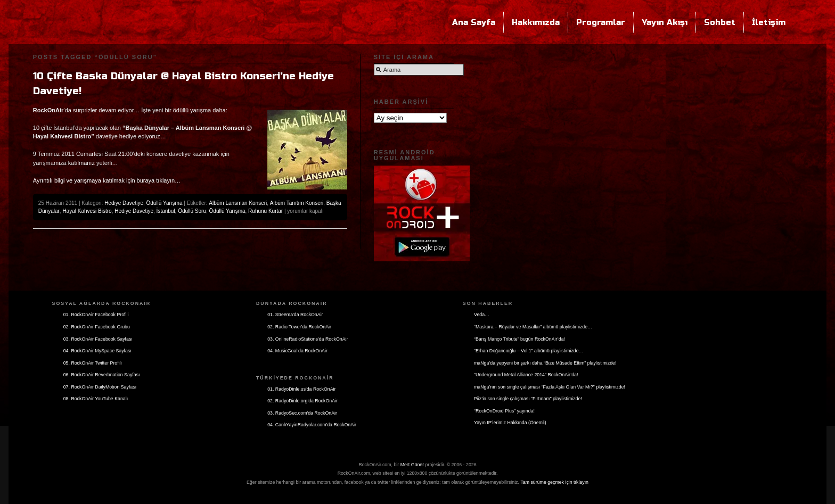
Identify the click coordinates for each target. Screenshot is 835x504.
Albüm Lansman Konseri (238, 203)
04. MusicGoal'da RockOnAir (297, 351)
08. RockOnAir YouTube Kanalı (96, 399)
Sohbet (720, 22)
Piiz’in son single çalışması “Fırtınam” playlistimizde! (528, 399)
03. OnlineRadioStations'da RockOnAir (308, 339)
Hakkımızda (536, 22)
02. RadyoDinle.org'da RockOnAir (302, 401)
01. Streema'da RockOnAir (295, 315)
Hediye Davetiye (124, 203)
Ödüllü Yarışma (165, 203)
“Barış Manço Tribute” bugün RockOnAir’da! (519, 339)
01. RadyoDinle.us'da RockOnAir (301, 389)
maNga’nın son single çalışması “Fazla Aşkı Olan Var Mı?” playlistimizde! (550, 387)
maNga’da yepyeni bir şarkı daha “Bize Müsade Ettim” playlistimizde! (545, 363)
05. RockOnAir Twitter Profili (93, 363)
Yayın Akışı (665, 22)
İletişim (769, 22)
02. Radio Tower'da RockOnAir (299, 327)
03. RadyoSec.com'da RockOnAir (302, 413)
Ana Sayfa (474, 22)
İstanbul (166, 211)
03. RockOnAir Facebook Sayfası (98, 339)
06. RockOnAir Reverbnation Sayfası (102, 375)
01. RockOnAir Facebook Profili (96, 315)
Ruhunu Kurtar (265, 211)
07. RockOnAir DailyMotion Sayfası (100, 387)
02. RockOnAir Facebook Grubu (97, 327)
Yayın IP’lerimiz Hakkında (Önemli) (510, 423)
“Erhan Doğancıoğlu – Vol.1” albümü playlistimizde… (529, 351)
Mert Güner (412, 465)
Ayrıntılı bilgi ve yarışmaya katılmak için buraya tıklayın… (107, 180)
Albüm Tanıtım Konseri (297, 203)
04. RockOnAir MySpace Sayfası (97, 351)
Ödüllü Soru (192, 211)
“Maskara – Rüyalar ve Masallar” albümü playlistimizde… (533, 327)
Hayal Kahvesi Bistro (87, 211)
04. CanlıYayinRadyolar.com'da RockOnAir (312, 425)
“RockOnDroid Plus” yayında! (504, 411)
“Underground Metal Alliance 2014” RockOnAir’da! (526, 375)
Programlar (601, 22)
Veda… (482, 315)
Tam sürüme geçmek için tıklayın (554, 482)
